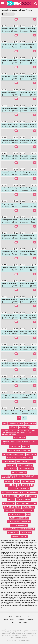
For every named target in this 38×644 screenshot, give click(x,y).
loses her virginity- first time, (19, 451)
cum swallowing (28, 481)
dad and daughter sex (12, 507)
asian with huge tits (19, 536)
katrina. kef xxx (9, 461)
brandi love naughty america (19, 522)
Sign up (18, 617)
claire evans (24, 427)
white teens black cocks (26, 461)
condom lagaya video (19, 525)
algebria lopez (13, 533)
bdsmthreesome (8, 503)
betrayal (26, 447)
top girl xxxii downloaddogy (13, 454)
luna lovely (9, 511)
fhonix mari (11, 465)
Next (24, 418)
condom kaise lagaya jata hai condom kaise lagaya (18, 442)
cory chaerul (15, 447)
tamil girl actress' (16, 423)
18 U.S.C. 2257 (23, 623)
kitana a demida (28, 507)
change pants (30, 423)
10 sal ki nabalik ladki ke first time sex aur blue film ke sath (18, 477)
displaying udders (23, 500)
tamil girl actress (10, 496)
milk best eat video (19, 472)
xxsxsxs (11, 500)
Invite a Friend (9, 620)
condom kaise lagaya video (19, 489)
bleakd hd (13, 427)
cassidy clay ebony (25, 465)
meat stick (20, 511)
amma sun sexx (20, 438)
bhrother (30, 511)
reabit (17, 481)
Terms (31, 620)
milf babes (9, 481)
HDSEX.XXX (17, 641)
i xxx (28, 514)
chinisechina (10, 485)
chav (34, 503)
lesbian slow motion (16, 514)
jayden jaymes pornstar (19, 518)
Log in (27, 617)
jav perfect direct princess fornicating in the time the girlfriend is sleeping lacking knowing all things (19, 433)
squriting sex (26, 533)
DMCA (13, 623)
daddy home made (23, 503)
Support (21, 620)
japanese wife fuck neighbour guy (19, 458)
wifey (5, 423)
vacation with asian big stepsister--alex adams (20, 492)
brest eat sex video (26, 469)
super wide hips (11, 469)
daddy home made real (28, 496)
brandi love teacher (25, 485)
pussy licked (31, 454)
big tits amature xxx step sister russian (19, 529)
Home (10, 617)
